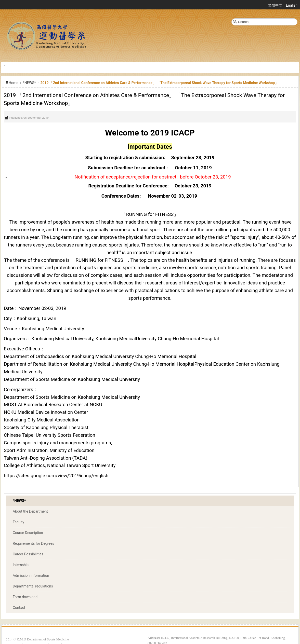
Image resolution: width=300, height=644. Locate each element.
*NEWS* (29, 83)
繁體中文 (276, 5)
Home (14, 83)
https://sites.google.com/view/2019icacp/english (56, 476)
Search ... (232, 18)
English (292, 5)
